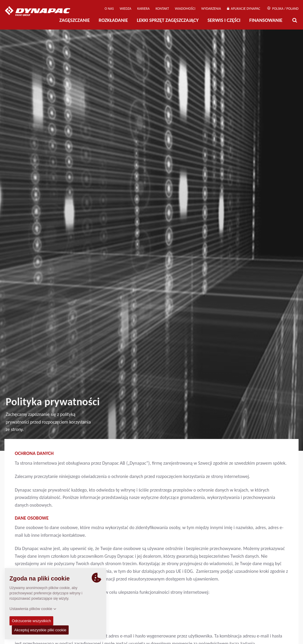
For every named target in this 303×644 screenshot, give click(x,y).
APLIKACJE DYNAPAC (244, 9)
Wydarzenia (211, 9)
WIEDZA (125, 9)
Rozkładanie (113, 20)
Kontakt (162, 9)
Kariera (144, 9)
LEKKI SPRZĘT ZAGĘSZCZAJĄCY (168, 20)
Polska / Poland (283, 9)
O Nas (109, 9)
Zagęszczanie (74, 20)
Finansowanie (266, 20)
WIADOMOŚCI (185, 9)
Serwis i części (224, 20)
